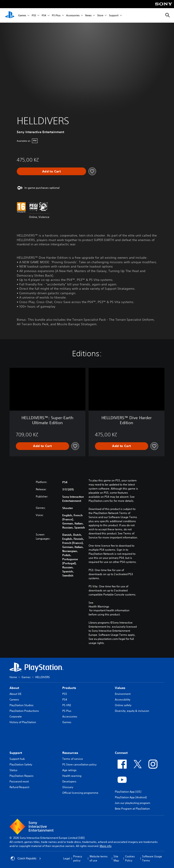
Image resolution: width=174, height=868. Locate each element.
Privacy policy (78, 858)
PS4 (44, 16)
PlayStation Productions (24, 711)
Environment (123, 694)
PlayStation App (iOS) (128, 792)
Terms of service (73, 759)
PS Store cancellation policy (79, 764)
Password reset (19, 781)
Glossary (68, 787)
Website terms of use (99, 858)
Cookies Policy (130, 858)
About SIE (15, 694)
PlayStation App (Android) (131, 797)
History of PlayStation (23, 722)
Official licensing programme (80, 793)
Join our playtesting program (133, 803)
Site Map (116, 858)
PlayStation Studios (22, 705)
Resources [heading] (70, 753)
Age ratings (69, 770)
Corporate (16, 716)
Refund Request (19, 787)
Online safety (123, 705)
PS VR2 (67, 705)
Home (13, 677)
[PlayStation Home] (10, 15)
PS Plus (56, 16)
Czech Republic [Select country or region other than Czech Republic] (26, 858)
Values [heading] (120, 688)
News (88, 16)
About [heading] (14, 688)
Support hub (17, 759)
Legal (67, 858)
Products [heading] (69, 688)
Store (100, 16)
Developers (69, 781)
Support (114, 16)
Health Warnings (99, 607)
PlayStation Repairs (22, 776)
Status (13, 770)
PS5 (34, 16)
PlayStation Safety (21, 764)
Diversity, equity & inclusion (132, 711)
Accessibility (123, 699)
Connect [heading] (121, 753)
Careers (14, 699)
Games (22, 16)
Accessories (73, 16)
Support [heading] (16, 753)
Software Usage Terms (152, 858)
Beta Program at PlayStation (132, 809)
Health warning (72, 776)
